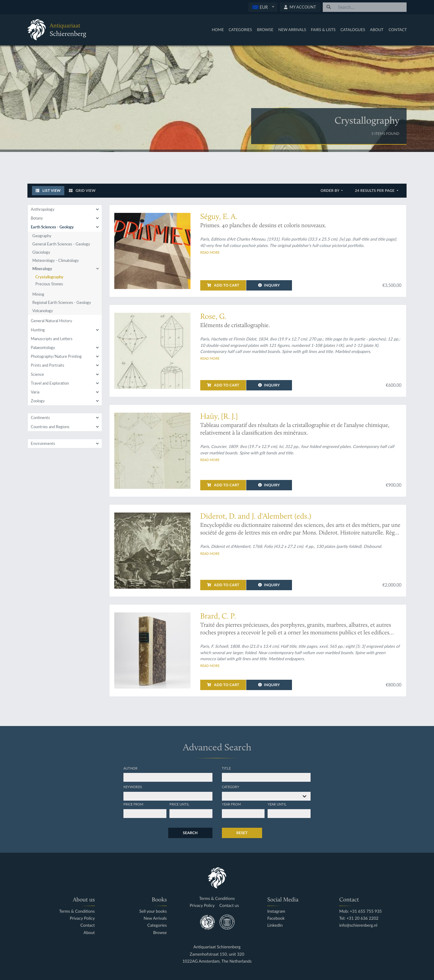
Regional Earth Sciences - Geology (62, 302)
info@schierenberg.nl (358, 925)
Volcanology (43, 311)
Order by (331, 190)
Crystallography (49, 277)
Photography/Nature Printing (56, 356)
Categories (240, 30)
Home (218, 30)
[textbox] (263, 7)
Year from (231, 804)
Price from (133, 804)
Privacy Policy (82, 918)
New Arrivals (292, 30)
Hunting (38, 330)
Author (130, 768)
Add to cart (223, 285)
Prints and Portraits (48, 365)
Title (226, 768)
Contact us (229, 906)
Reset (242, 833)
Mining (38, 294)
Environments (43, 443)
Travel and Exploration (50, 383)
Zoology (38, 401)
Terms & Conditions (77, 911)
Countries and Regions (50, 427)
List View (48, 190)
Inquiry (269, 285)
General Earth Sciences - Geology (61, 244)
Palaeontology (43, 347)
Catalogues (353, 30)
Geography (42, 236)
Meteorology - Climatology (56, 260)
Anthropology (43, 209)
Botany (37, 218)
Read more (210, 252)
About (377, 30)
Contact (398, 30)
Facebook (276, 918)
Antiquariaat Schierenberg (217, 947)
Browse (265, 30)
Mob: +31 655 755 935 (361, 911)
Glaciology (41, 252)
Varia (35, 392)
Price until (179, 804)
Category (231, 787)
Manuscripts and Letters (52, 339)
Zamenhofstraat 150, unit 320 (217, 954)
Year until (277, 804)
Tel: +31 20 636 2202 (359, 918)
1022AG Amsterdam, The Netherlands (217, 961)
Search (190, 833)
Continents (40, 418)
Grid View (82, 190)
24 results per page (375, 190)
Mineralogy (42, 269)
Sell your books (153, 911)
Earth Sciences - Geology (52, 227)
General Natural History (52, 321)
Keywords (133, 787)
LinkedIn (275, 925)
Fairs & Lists (323, 30)
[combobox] (263, 7)
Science (37, 374)
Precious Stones (49, 284)
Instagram (276, 911)
